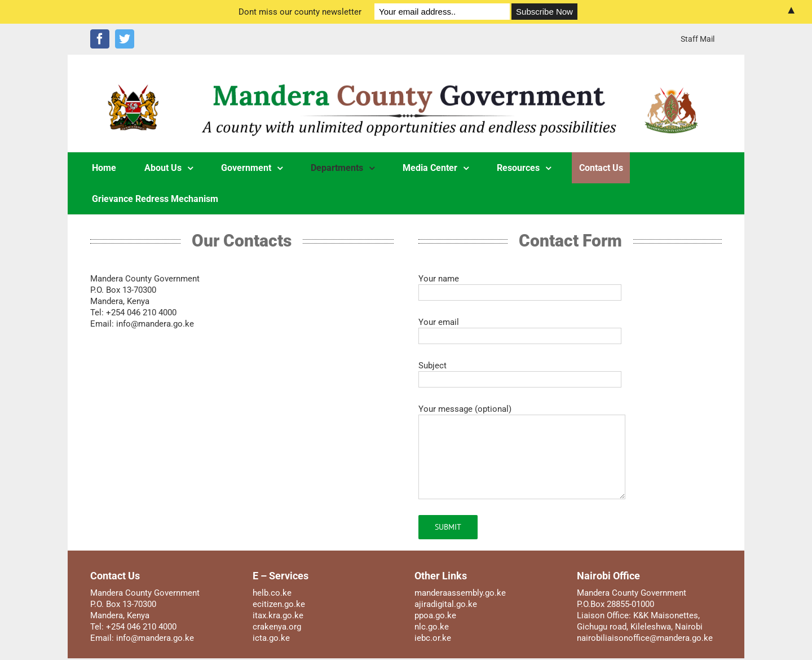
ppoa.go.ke (435, 615)
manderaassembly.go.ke (460, 593)
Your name (520, 285)
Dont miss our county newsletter (300, 12)
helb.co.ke (272, 593)
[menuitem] (698, 39)
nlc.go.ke (432, 627)
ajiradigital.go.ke (446, 604)
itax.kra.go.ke (278, 615)
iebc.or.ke (433, 638)
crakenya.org (277, 627)
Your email (520, 329)
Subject (520, 372)
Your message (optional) (522, 433)
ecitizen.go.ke (279, 604)
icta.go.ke (271, 638)
